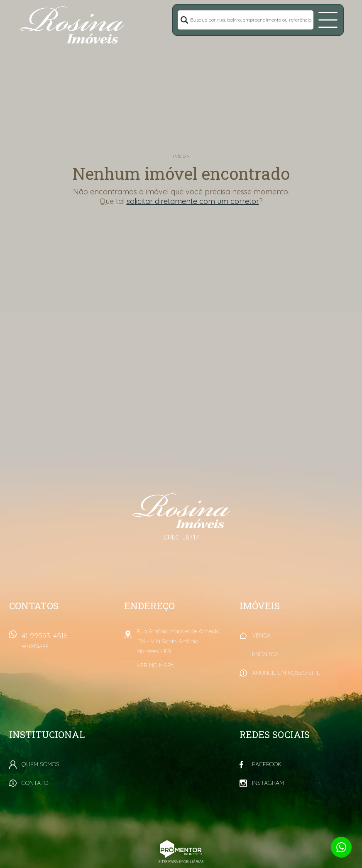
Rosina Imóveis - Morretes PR (181, 511)
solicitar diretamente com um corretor (193, 201)
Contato (35, 783)
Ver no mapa (155, 665)
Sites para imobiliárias (181, 862)
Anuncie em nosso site (286, 673)
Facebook (267, 764)
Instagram (268, 783)
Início (179, 156)
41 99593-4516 (68, 643)
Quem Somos (40, 764)
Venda (261, 635)
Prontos (265, 654)
